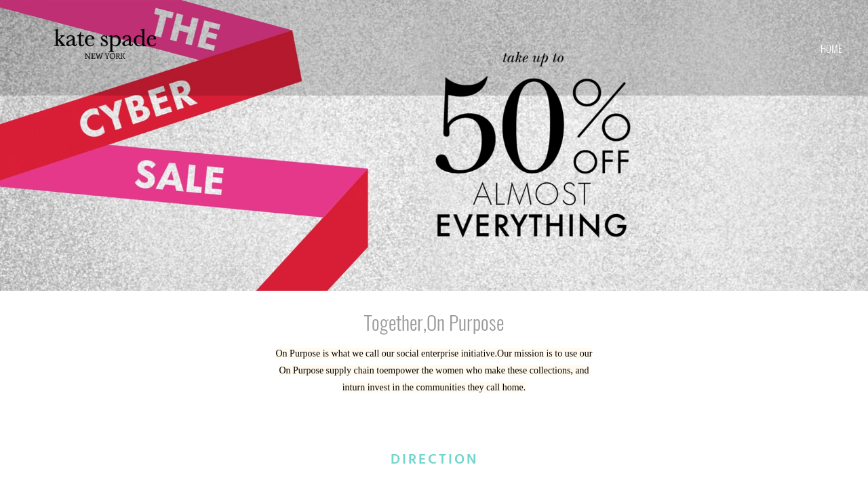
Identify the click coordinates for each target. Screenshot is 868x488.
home (831, 48)
